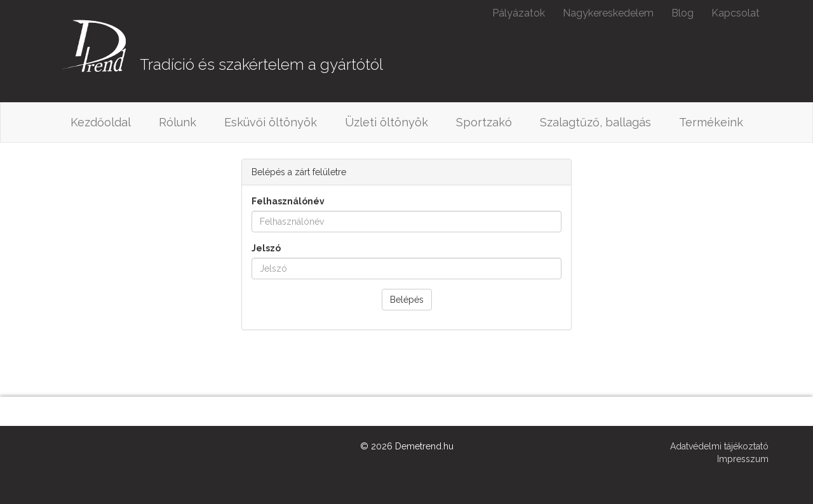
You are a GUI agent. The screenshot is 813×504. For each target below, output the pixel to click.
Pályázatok (519, 13)
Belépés (407, 300)
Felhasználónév (288, 201)
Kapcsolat (736, 13)
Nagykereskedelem (608, 13)
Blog (682, 13)
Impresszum (743, 459)
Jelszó (266, 248)
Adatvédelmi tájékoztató (719, 446)
